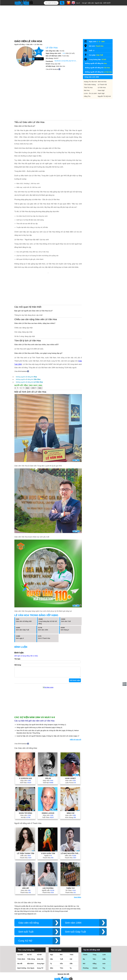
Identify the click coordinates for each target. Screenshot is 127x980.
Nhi (84, 965)
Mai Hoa (87, 90)
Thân (72, 957)
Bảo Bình (30, 965)
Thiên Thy (70, 890)
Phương (86, 970)
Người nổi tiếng (19, 44)
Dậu (51, 961)
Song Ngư (41, 965)
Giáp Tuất (100, 55)
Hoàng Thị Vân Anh (90, 82)
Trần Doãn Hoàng (90, 84)
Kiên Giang (70, 819)
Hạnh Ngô (101, 93)
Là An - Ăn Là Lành (90, 93)
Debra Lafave (48, 815)
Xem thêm (77, 899)
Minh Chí (70, 815)
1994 (103, 42)
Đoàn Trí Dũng (26, 815)
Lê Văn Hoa (38, 44)
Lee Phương (48, 890)
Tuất (61, 961)
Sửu (61, 965)
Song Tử (40, 970)
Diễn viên (91, 3)
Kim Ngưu (31, 970)
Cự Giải (20, 957)
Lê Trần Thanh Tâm (26, 855)
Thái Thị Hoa (88, 87)
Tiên (94, 961)
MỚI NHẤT (107, 3)
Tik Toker (70, 892)
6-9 (64, 53)
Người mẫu (99, 3)
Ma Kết (20, 965)
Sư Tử (29, 957)
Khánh (95, 970)
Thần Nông (31, 961)
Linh (104, 957)
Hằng (95, 965)
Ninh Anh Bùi (102, 82)
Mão (52, 970)
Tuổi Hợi (48, 785)
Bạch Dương (22, 970)
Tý (51, 965)
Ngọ (52, 957)
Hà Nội (26, 819)
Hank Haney (71, 780)
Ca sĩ (78, 3)
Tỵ (71, 970)
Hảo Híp (26, 890)
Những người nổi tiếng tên (26, 377)
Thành (85, 957)
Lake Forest (70, 785)
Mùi (61, 957)
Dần (71, 965)
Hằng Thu (87, 96)
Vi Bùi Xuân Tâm (48, 855)
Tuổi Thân (26, 785)
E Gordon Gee (26, 780)
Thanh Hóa (26, 860)
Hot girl (84, 3)
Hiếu (104, 961)
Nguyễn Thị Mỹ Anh (104, 96)
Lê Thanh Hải (102, 84)
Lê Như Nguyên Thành (71, 855)
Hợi (71, 961)
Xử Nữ (104, 59)
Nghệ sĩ (48, 858)
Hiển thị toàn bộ (75, 742)
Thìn (62, 970)
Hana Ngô (101, 90)
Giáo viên (30, 44)
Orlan (48, 780)
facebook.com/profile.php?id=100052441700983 (66, 61)
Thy (104, 970)
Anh (104, 965)
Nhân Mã (40, 961)
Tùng (95, 957)
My (84, 961)
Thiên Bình (21, 961)
